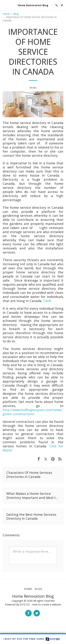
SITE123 (25, 604)
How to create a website (47, 604)
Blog (16, 14)
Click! (47, 301)
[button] (4, 5)
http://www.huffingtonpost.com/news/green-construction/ (32, 412)
